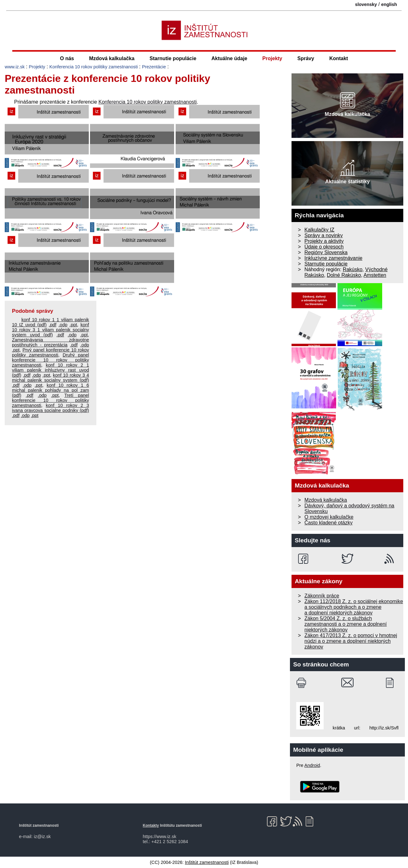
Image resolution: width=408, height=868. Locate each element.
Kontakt (339, 58)
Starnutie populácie (173, 58)
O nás (67, 58)
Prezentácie (154, 67)
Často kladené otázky (329, 523)
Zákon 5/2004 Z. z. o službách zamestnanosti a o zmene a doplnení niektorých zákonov (346, 624)
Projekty (272, 58)
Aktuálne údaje (229, 58)
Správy (306, 58)
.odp (63, 325)
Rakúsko (353, 269)
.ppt (73, 325)
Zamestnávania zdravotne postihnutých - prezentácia (51, 342)
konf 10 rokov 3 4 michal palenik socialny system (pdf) (51, 378)
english (389, 4)
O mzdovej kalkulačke (329, 517)
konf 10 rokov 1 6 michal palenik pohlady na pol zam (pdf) (51, 390)
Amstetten (375, 275)
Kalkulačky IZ (319, 230)
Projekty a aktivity (324, 241)
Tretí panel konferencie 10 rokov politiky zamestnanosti (51, 400)
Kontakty (151, 825)
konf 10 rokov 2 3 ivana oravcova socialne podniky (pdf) (51, 408)
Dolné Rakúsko (344, 275)
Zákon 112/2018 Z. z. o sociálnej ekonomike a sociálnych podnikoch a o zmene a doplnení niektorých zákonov (354, 607)
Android (312, 765)
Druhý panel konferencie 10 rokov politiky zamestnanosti (51, 360)
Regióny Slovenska (326, 252)
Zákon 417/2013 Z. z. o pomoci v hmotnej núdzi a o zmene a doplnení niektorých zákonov (351, 641)
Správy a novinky (324, 235)
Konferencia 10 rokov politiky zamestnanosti (94, 67)
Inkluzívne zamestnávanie (333, 258)
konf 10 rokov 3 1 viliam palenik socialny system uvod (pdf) (51, 330)
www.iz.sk (15, 67)
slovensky (366, 4)
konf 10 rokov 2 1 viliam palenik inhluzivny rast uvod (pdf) (51, 370)
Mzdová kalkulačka (112, 58)
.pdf (53, 325)
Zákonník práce (322, 596)
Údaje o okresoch (324, 247)
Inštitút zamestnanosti (207, 862)
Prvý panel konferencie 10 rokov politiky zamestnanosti (51, 352)
